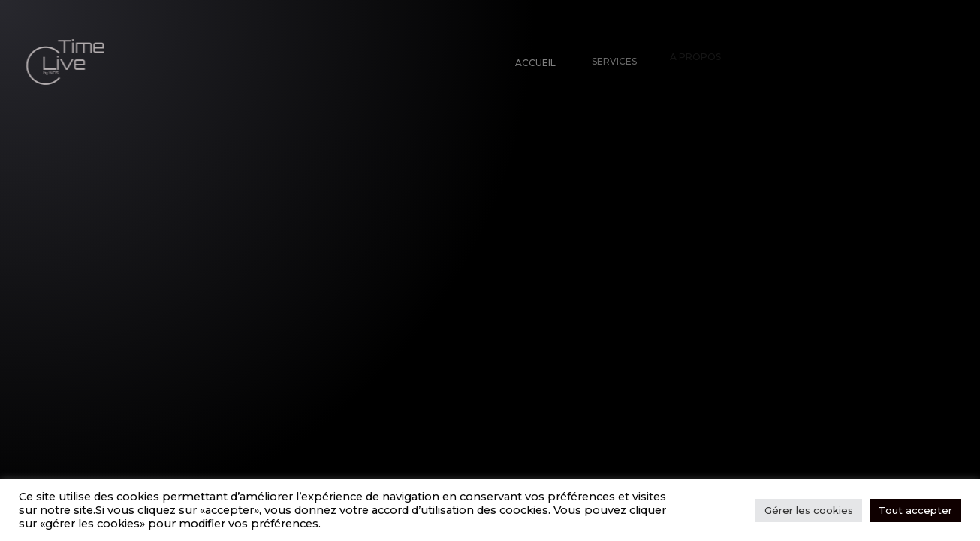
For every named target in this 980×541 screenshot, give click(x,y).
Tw (80, 508)
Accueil (534, 61)
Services (610, 56)
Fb (42, 512)
